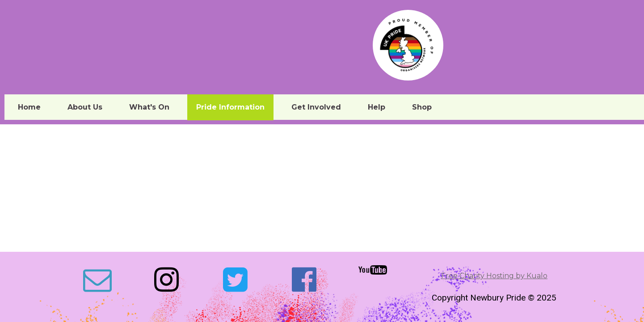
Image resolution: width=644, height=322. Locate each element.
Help (377, 107)
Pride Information (230, 107)
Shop (422, 107)
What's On (149, 107)
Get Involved (316, 107)
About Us (85, 107)
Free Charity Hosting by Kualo (494, 276)
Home (29, 107)
